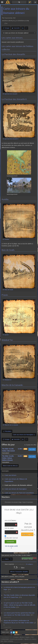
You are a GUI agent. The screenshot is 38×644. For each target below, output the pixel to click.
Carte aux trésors (10, 475)
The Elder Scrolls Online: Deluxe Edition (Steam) (8, 458)
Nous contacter (9, 641)
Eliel (14, 18)
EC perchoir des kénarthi (10, 94)
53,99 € (20, 456)
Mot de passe (9, 528)
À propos (16, 637)
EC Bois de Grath (8, 290)
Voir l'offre (32, 449)
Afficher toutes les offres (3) (10, 466)
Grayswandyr (8, 18)
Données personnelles (17, 639)
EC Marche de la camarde (10, 425)
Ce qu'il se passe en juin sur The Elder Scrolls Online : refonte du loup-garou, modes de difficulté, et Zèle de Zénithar (20, 605)
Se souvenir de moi (11, 538)
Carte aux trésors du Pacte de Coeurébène (19, 493)
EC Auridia (6, 239)
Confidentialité (5, 639)
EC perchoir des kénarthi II (11, 139)
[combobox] (19, 33)
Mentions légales (25, 637)
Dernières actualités (10, 582)
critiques (29, 564)
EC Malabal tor (7, 380)
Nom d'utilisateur (10, 520)
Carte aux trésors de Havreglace (16, 489)
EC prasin (6, 335)
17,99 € (20, 449)
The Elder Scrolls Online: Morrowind (8, 450)
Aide (2, 641)
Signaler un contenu (30, 639)
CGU (32, 637)
